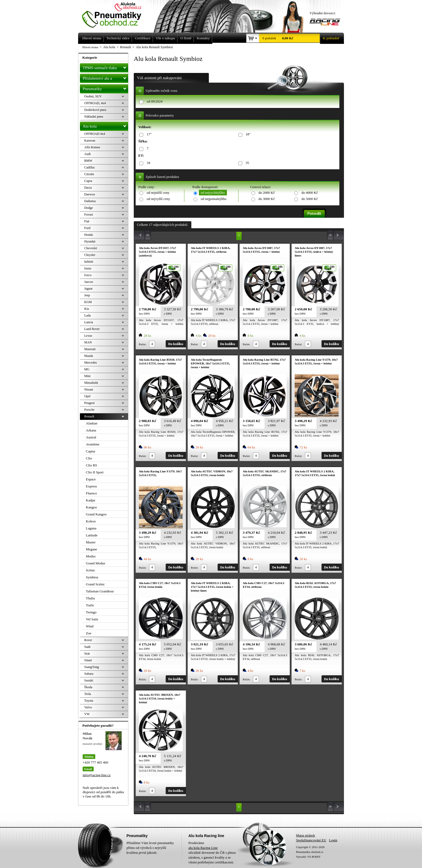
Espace (91, 479)
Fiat (87, 221)
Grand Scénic (95, 584)
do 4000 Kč (310, 193)
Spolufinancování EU (311, 840)
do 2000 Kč (267, 193)
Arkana (91, 430)
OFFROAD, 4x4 (95, 103)
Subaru (89, 674)
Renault (89, 416)
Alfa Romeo (92, 147)
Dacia (88, 188)
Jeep (87, 295)
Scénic (91, 570)
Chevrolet (91, 248)
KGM (88, 302)
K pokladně (329, 38)
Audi (87, 154)
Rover (88, 640)
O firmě (186, 38)
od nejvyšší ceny (158, 199)
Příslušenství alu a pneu (105, 78)
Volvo (88, 707)
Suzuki (89, 680)
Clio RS (92, 465)
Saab (87, 647)
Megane (92, 549)
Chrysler (90, 255)
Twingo (91, 612)
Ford (87, 228)
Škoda (88, 687)
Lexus (88, 336)
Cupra (88, 181)
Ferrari (89, 215)
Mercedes (91, 363)
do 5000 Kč (310, 199)
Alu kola (105, 125)
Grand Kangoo (96, 514)
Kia (87, 309)
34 (147, 163)
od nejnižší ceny (158, 193)
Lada (87, 315)
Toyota (89, 701)
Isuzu (88, 268)
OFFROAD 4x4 (95, 134)
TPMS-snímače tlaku (105, 67)
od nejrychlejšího (213, 193)
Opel (87, 396)
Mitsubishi (91, 383)
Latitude (92, 535)
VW (87, 714)
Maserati (90, 349)
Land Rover (92, 329)
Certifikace (143, 38)
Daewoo (90, 194)
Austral (91, 437)
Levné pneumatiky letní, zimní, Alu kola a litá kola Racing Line (116, 14)
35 (247, 163)
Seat (87, 653)
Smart (88, 660)
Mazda (89, 356)
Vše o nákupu (166, 38)
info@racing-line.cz (97, 775)
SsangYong (92, 667)
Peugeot (89, 403)
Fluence (91, 493)
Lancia (89, 322)
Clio (89, 458)
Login (333, 840)
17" (148, 134)
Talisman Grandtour (100, 591)
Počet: (143, 344)
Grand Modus (96, 563)
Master (91, 542)
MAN (88, 342)
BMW (88, 161)
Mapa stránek (305, 835)
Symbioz (92, 577)
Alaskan (92, 423)
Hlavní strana (90, 47)
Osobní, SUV (93, 96)
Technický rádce (118, 38)
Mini (87, 376)
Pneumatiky (105, 88)
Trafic (90, 605)
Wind (90, 626)
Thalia (90, 598)
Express (91, 486)
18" (247, 134)
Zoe (89, 633)
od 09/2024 (155, 101)
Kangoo (91, 507)
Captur (91, 451)
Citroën (89, 174)
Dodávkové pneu (95, 110)
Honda (89, 235)
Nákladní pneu (94, 117)
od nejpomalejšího (214, 199)
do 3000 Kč (267, 199)
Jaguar (88, 289)
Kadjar (91, 500)
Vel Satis (92, 619)
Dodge (89, 208)
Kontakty (203, 38)
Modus (91, 556)
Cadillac (90, 167)
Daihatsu (90, 201)
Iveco (88, 275)
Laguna (91, 528)
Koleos (91, 521)
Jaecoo (89, 282)
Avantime (93, 444)
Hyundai (90, 241)
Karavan (90, 140)
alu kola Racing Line (203, 848)
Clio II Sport (95, 472)
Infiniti (89, 262)
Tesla (88, 694)
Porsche (89, 410)
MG (87, 369)
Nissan (89, 389)
